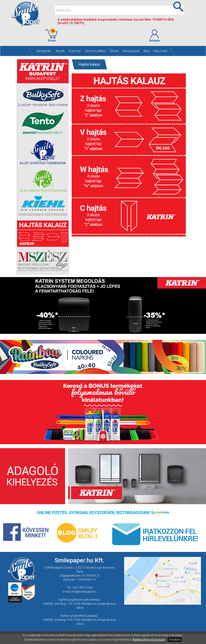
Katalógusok (131, 51)
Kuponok (75, 51)
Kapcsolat (160, 51)
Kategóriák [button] (44, 51)
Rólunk (114, 51)
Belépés (154, 36)
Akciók (60, 51)
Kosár (51, 36)
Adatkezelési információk (149, 640)
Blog (146, 51)
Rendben (175, 640)
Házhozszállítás (95, 51)
